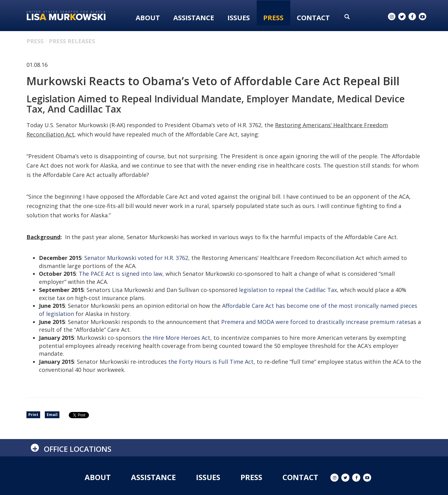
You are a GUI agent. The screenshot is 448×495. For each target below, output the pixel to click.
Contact (313, 17)
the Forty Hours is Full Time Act (211, 362)
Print (33, 415)
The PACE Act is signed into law (121, 274)
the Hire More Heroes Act (176, 338)
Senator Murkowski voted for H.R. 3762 (136, 258)
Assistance (194, 17)
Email (52, 415)
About (148, 17)
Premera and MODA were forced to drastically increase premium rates (316, 322)
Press (273, 17)
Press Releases (72, 41)
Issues (239, 17)
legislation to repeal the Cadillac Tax (288, 290)
